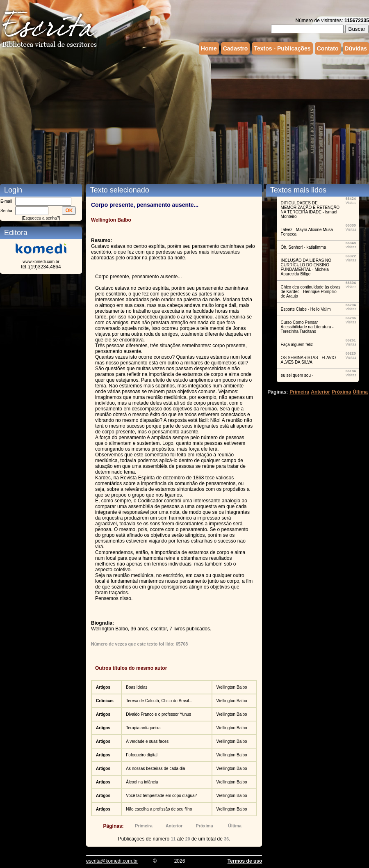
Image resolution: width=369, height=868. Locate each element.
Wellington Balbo (232, 687)
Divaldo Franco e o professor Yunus (158, 714)
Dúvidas (356, 48)
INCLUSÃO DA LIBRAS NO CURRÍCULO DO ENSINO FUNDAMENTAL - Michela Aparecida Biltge (306, 267)
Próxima (205, 826)
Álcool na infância (142, 782)
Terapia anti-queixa (143, 728)
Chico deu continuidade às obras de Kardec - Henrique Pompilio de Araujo (311, 292)
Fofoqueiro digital (142, 755)
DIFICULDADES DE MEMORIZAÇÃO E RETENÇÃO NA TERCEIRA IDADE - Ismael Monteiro (310, 210)
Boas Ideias (137, 687)
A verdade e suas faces (147, 741)
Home (209, 48)
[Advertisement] (150, 118)
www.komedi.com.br (41, 262)
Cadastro (236, 48)
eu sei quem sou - (297, 375)
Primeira (144, 826)
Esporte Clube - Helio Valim (306, 309)
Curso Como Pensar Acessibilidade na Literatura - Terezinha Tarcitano (307, 327)
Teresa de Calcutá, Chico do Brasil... (159, 701)
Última (235, 826)
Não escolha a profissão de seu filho (159, 809)
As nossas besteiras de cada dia (155, 768)
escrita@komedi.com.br (112, 861)
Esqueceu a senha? (41, 218)
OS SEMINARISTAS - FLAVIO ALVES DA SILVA (309, 360)
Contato (328, 48)
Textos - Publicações (282, 48)
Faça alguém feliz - (298, 345)
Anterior (174, 826)
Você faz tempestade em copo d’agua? (161, 796)
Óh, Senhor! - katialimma (304, 247)
